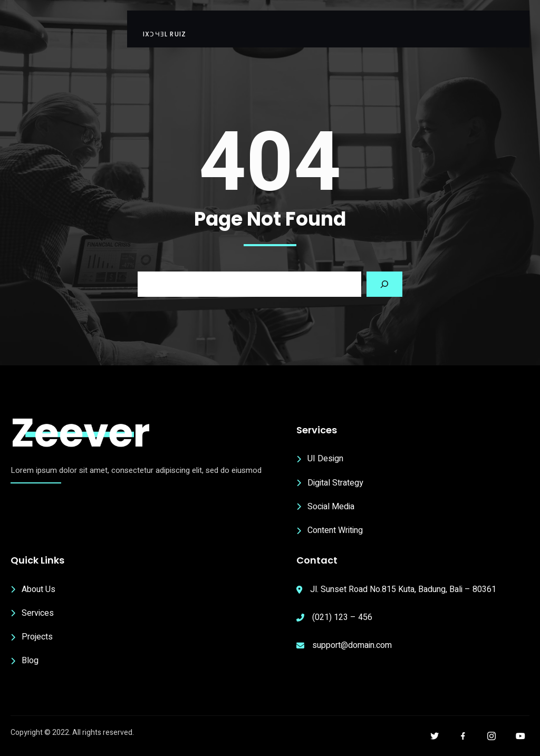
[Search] (384, 284)
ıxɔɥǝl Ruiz (165, 34)
